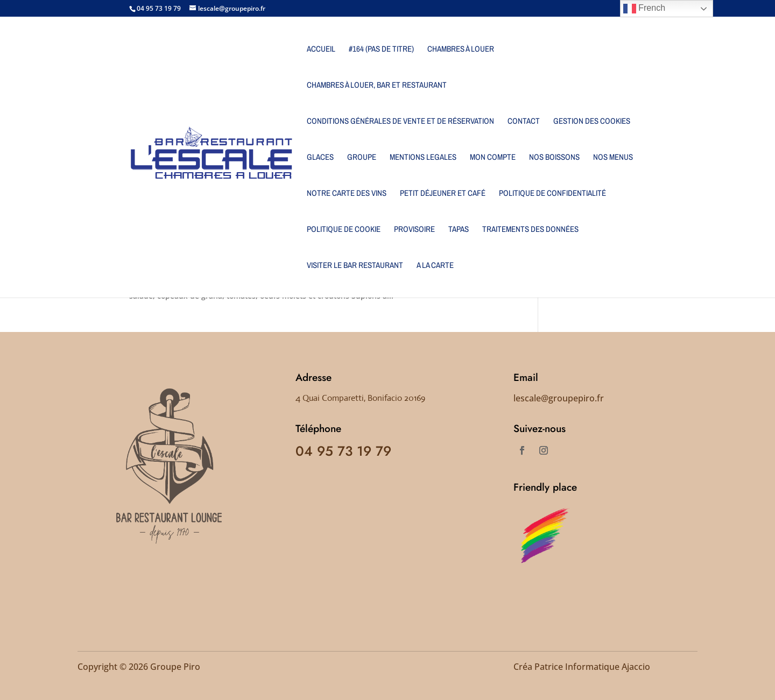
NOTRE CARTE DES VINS (347, 194)
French (644, 9)
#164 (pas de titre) (381, 50)
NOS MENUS (613, 158)
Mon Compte (493, 158)
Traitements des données (530, 230)
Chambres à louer (461, 50)
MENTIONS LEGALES (423, 158)
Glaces (320, 158)
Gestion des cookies (592, 122)
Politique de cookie (344, 230)
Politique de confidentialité (552, 194)
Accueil (321, 50)
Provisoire (414, 230)
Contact (524, 122)
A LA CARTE (435, 266)
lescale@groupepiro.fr (559, 398)
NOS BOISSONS (554, 158)
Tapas (459, 230)
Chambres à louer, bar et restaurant (377, 86)
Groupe (362, 158)
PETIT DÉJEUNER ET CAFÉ (443, 194)
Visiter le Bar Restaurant (355, 266)
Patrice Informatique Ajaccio (592, 667)
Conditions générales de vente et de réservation (400, 122)
